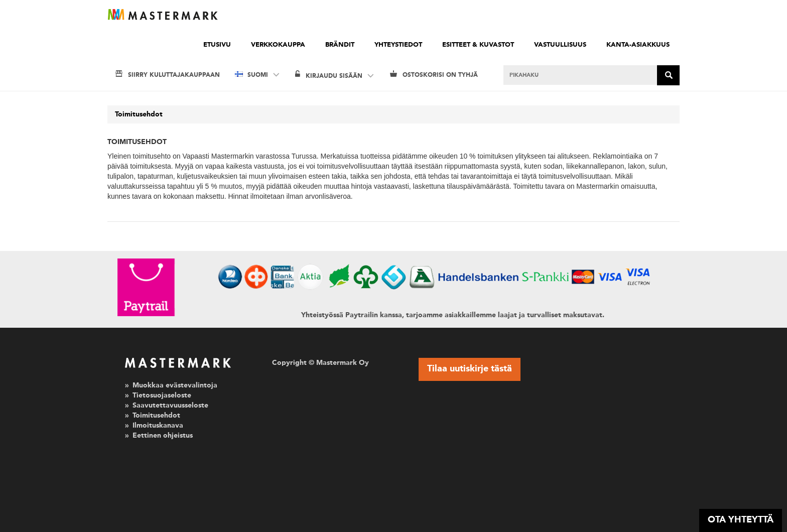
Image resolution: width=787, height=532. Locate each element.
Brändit (340, 45)
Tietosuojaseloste (162, 395)
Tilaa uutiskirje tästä (470, 369)
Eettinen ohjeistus (163, 436)
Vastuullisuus (560, 45)
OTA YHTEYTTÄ (741, 520)
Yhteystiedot (398, 45)
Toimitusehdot (139, 114)
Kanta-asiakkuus (638, 45)
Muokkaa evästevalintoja (175, 385)
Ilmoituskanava (158, 426)
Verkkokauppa (278, 45)
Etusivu (217, 45)
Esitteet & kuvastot (478, 45)
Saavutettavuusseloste (170, 406)
